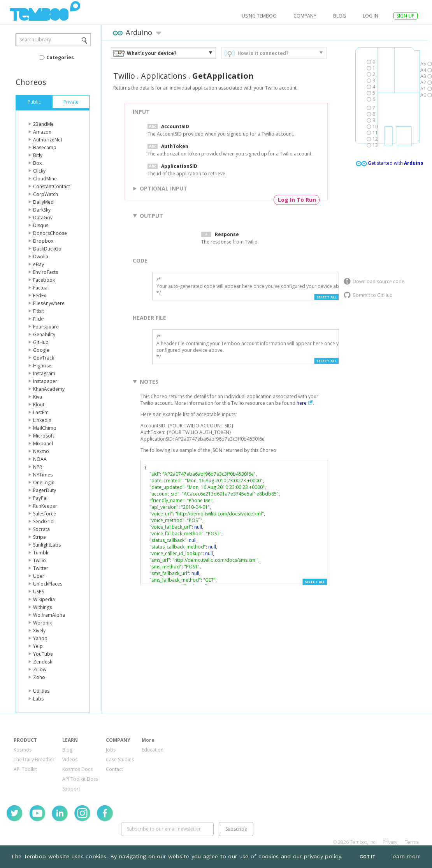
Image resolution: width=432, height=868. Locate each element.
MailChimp (45, 428)
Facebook (44, 280)
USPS (39, 592)
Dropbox (43, 241)
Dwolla (41, 257)
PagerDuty (45, 490)
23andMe (43, 124)
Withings (42, 607)
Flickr (39, 319)
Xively (39, 631)
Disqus (41, 225)
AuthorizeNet (48, 140)
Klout (39, 405)
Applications (164, 76)
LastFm (41, 412)
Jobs (111, 750)
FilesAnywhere (49, 303)
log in (371, 16)
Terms (412, 842)
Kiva (38, 397)
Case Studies (120, 759)
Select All (327, 297)
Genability (44, 334)
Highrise (42, 366)
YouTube (43, 654)
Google (41, 350)
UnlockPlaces (48, 584)
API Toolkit (25, 769)
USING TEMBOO (259, 16)
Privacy (390, 842)
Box (37, 163)
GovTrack (44, 358)
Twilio (40, 560)
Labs (38, 699)
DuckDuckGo (47, 249)
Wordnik (42, 623)
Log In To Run (297, 200)
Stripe (40, 537)
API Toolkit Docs (80, 779)
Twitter (41, 568)
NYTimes (43, 475)
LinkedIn (42, 420)
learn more (406, 856)
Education (153, 750)
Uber (39, 576)
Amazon (42, 132)
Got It (367, 857)
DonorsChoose (50, 233)
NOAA (40, 459)
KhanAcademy (49, 389)
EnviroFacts (46, 272)
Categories (60, 57)
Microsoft (44, 436)
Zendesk (43, 662)
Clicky (39, 171)
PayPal (40, 498)
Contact (114, 769)
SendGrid (43, 521)
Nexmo (41, 451)
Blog (340, 16)
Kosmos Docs (77, 769)
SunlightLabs (47, 545)
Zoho (39, 677)
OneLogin (44, 483)
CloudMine (45, 179)
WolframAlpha (49, 615)
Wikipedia (44, 599)
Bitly (38, 155)
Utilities (41, 691)
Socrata (41, 529)
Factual (41, 288)
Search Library (35, 40)
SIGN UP (406, 16)
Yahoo (40, 638)
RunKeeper (45, 506)
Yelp (38, 646)
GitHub (41, 342)
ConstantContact (52, 186)
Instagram (44, 373)
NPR (38, 467)
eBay (39, 264)
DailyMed (43, 202)
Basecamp (45, 147)
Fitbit (39, 311)
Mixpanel (43, 444)
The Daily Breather (34, 759)
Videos (70, 759)
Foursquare (46, 327)
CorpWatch (46, 194)
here (302, 403)
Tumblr (41, 553)
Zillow (40, 670)
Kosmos (23, 750)
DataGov (43, 218)
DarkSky (42, 210)
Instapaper (45, 381)
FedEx (40, 296)
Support (71, 789)
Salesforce (45, 514)
